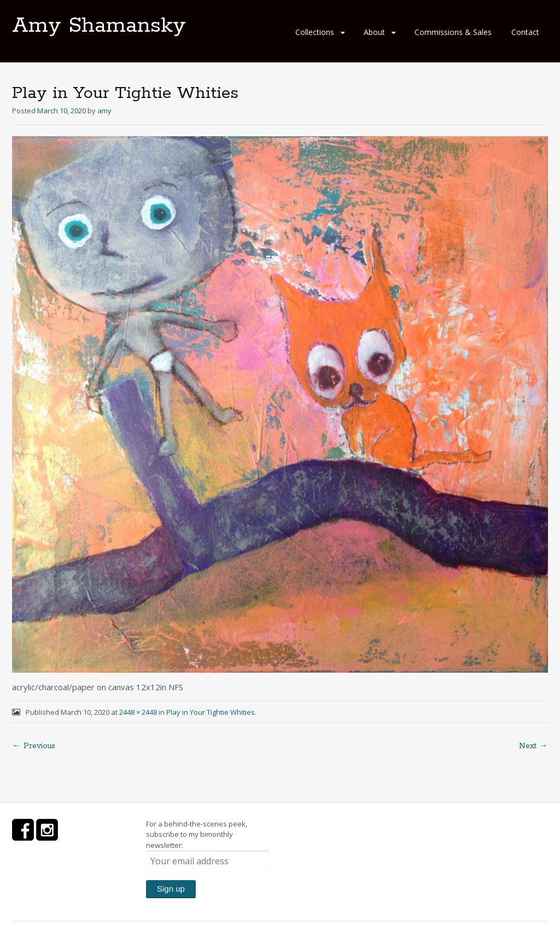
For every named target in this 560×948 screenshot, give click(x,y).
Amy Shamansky (99, 26)
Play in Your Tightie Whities (211, 712)
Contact (525, 32)
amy (104, 111)
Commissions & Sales (453, 32)
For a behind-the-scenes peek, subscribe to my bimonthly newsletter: (208, 845)
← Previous (34, 746)
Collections (315, 32)
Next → (533, 746)
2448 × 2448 (138, 712)
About (374, 32)
